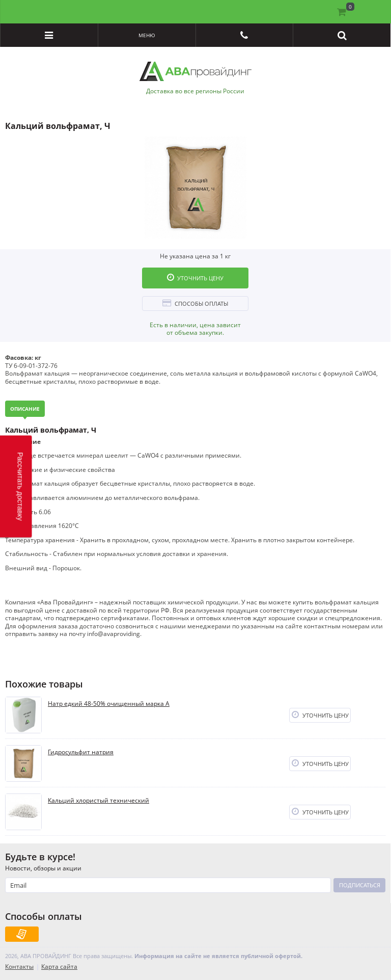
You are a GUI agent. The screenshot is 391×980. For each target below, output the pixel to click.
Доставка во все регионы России (195, 91)
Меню (147, 35)
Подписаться (360, 885)
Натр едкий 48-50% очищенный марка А (109, 704)
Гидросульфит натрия (81, 752)
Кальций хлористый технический (99, 801)
